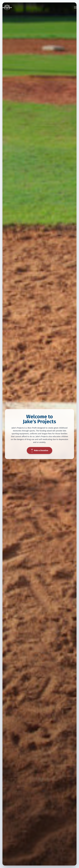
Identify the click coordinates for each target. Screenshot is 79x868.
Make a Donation (39, 450)
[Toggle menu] (75, 7)
